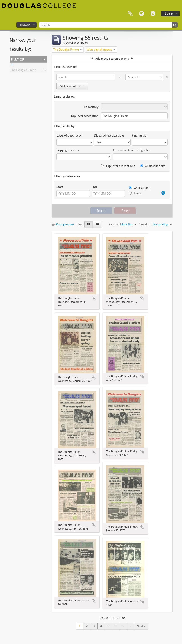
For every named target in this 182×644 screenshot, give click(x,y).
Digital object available (109, 135)
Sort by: (114, 224)
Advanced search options (112, 59)
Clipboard (130, 14)
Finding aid (139, 135)
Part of (17, 59)
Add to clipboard (94, 298)
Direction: (145, 224)
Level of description (70, 135)
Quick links (153, 14)
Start (60, 187)
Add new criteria (72, 86)
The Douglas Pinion (23, 71)
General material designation (132, 150)
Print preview (63, 224)
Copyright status (68, 150)
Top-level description (85, 116)
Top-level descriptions (118, 166)
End (94, 187)
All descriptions (153, 166)
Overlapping (140, 188)
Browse (25, 25)
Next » (141, 626)
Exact (135, 193)
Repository (91, 107)
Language (142, 14)
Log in (169, 14)
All (12, 65)
